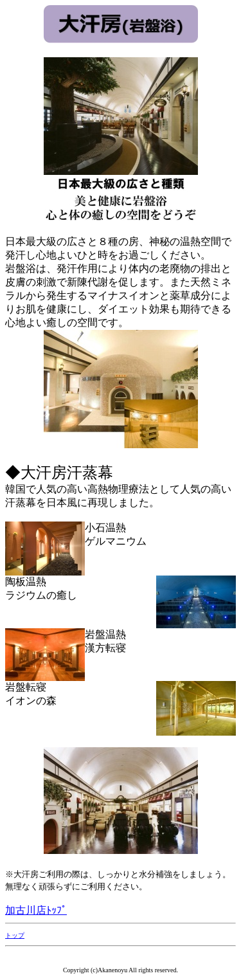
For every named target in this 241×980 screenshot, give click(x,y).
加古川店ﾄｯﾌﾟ (36, 910)
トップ (15, 935)
